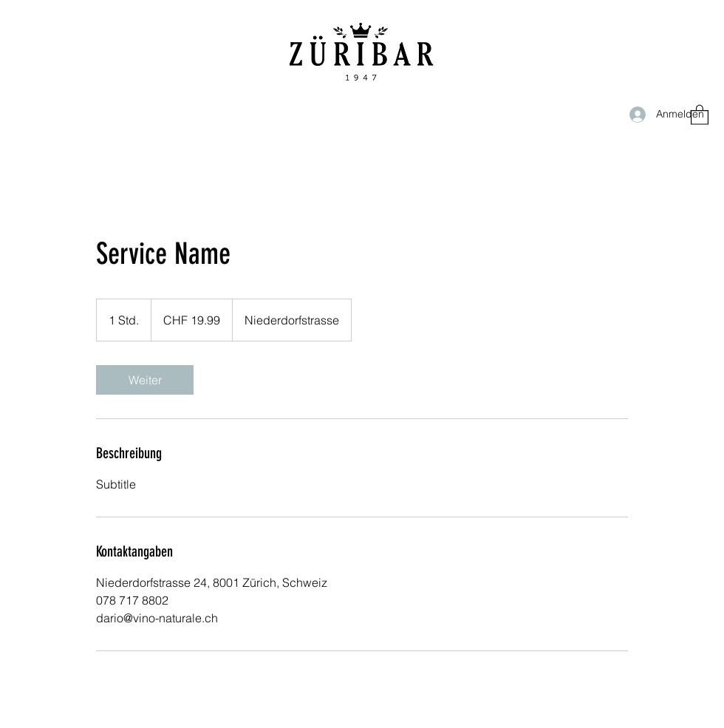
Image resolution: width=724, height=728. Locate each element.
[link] (145, 380)
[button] (700, 114)
